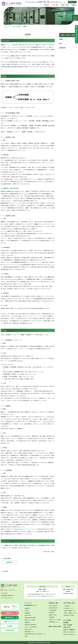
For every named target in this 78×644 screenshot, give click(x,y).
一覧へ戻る (5, 571)
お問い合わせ (67, 627)
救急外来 (52, 613)
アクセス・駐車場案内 (31, 627)
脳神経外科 (9, 562)
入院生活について (69, 608)
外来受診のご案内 (53, 603)
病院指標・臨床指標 (30, 625)
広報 (26, 636)
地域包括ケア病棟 (69, 615)
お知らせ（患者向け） (70, 630)
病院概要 (27, 613)
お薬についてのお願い (55, 620)
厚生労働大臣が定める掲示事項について (36, 634)
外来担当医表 (53, 610)
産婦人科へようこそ (10, 622)
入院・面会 (55, 5)
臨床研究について (30, 632)
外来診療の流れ (54, 608)
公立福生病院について (30, 605)
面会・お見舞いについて (71, 613)
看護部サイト (10, 613)
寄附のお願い (29, 629)
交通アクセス (73, 2)
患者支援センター (54, 622)
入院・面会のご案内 (69, 603)
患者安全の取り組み (30, 618)
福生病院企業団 (10, 630)
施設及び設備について (70, 611)
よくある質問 (67, 620)
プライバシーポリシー (70, 632)
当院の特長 (28, 615)
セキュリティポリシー (70, 634)
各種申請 (52, 617)
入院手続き (67, 606)
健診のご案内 (53, 615)
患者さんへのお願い (30, 620)
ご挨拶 (27, 611)
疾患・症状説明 (17, 26)
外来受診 (47, 5)
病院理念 (27, 608)
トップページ (7, 26)
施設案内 (27, 622)
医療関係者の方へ (10, 617)
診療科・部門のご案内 (55, 626)
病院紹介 (74, 5)
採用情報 (10, 626)
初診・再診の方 (54, 606)
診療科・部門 (65, 5)
